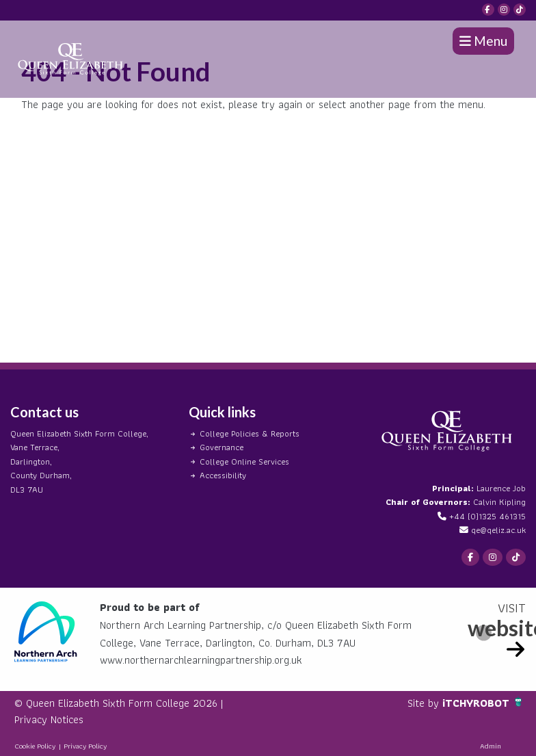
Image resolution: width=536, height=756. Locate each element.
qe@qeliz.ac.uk (498, 530)
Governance (222, 447)
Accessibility (223, 475)
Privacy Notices (49, 719)
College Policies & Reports (250, 433)
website (497, 628)
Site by (425, 703)
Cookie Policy (35, 746)
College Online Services (244, 461)
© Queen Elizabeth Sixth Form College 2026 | (119, 703)
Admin (491, 746)
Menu (483, 41)
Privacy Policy (85, 746)
